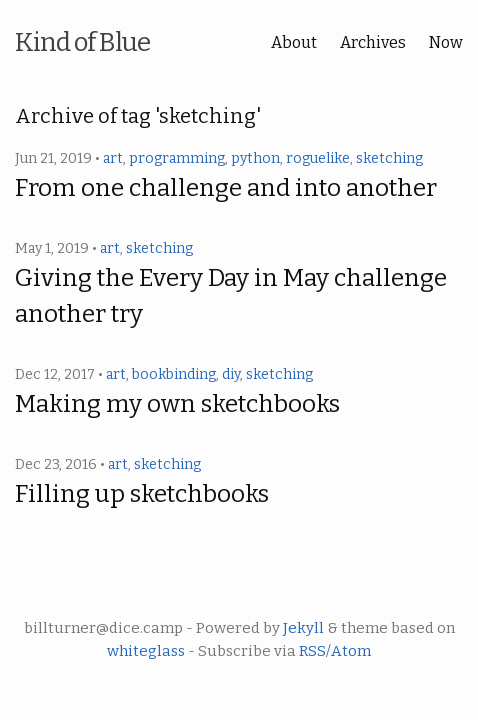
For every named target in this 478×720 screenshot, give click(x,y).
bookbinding (174, 374)
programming (177, 158)
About (294, 42)
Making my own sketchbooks (177, 404)
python (255, 158)
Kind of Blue (82, 42)
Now (446, 42)
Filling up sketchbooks (142, 494)
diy (231, 374)
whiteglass (146, 651)
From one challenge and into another (226, 188)
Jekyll (303, 628)
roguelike (318, 158)
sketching (389, 158)
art (113, 158)
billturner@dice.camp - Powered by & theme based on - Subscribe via (239, 639)
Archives (373, 42)
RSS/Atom (335, 651)
